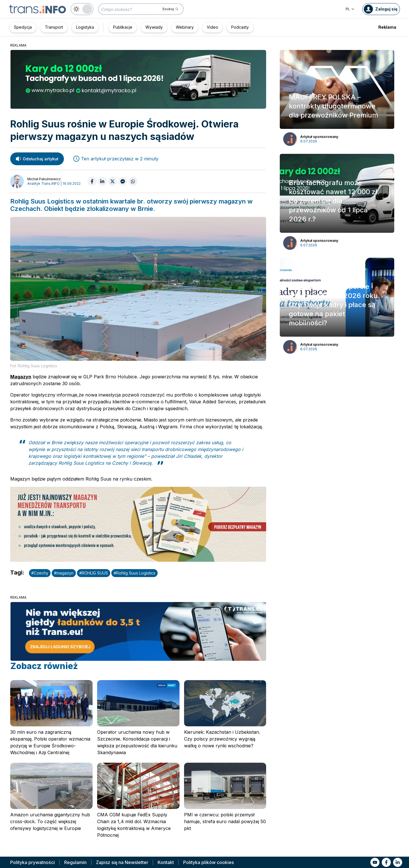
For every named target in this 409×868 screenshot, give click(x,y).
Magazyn (21, 377)
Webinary (185, 27)
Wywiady (154, 27)
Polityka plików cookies (208, 862)
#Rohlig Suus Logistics (134, 573)
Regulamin (75, 862)
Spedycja (23, 27)
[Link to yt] (375, 862)
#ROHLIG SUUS (94, 573)
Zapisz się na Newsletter (122, 862)
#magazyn (64, 573)
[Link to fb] (386, 862)
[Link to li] (398, 862)
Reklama (387, 27)
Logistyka (85, 27)
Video (212, 27)
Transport (54, 27)
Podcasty (240, 27)
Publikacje (123, 27)
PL (350, 9)
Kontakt (166, 862)
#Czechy (40, 573)
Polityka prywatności (33, 862)
